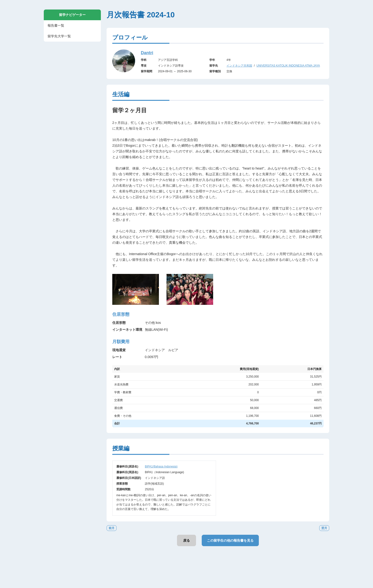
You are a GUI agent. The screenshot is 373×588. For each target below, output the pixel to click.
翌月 (324, 528)
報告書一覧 (56, 25)
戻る (186, 540)
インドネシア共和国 (239, 66)
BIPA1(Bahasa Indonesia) (161, 467)
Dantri (147, 53)
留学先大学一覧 (59, 36)
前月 (112, 528)
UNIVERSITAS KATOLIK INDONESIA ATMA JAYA (288, 66)
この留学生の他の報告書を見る (230, 540)
